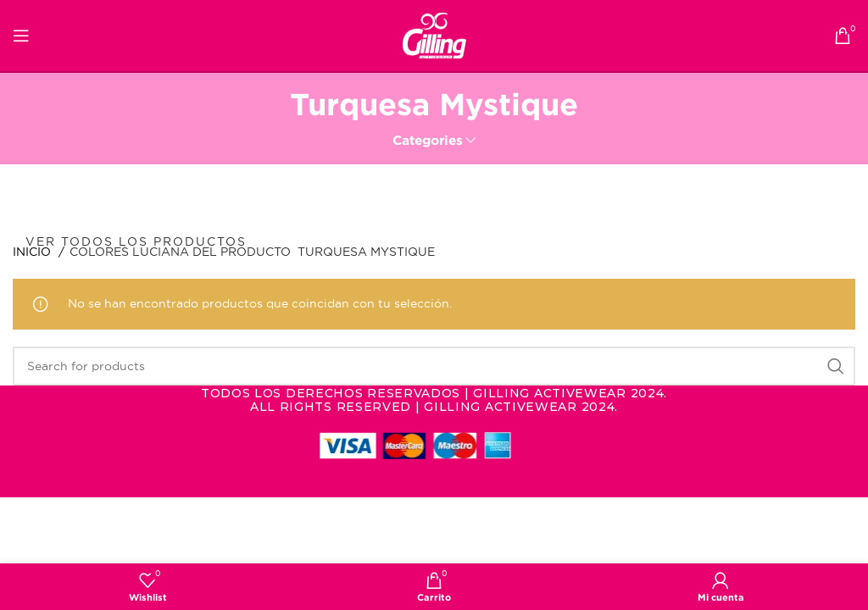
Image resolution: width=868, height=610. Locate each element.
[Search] (434, 366)
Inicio (33, 252)
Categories (428, 140)
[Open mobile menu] (21, 36)
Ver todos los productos (136, 241)
